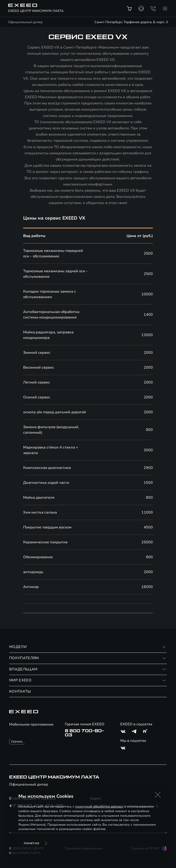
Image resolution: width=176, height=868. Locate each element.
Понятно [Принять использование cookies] (32, 843)
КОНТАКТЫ (20, 691)
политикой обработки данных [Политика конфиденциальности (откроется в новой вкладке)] (99, 807)
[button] (158, 795)
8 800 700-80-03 (84, 733)
